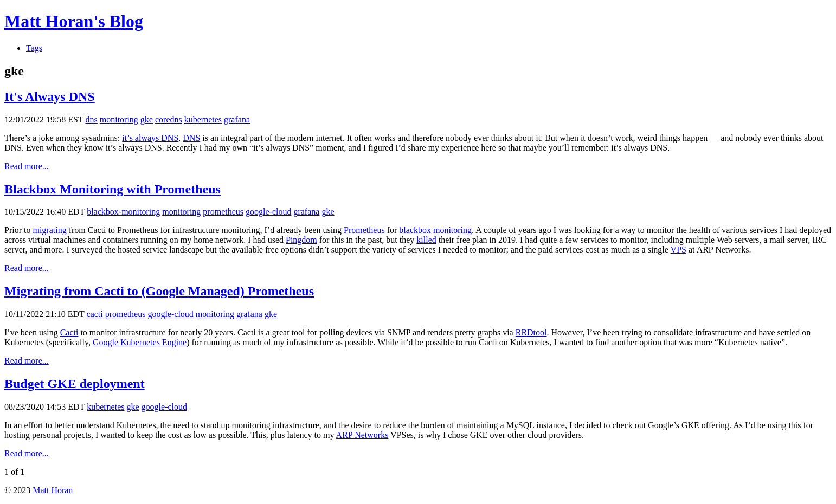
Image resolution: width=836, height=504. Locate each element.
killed (426, 240)
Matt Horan (53, 490)
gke (147, 119)
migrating (49, 230)
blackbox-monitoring (123, 212)
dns (92, 119)
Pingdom (301, 240)
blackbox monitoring (435, 230)
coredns (169, 119)
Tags (34, 48)
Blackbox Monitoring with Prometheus (112, 189)
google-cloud (268, 212)
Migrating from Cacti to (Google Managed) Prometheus (159, 291)
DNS (191, 138)
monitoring (119, 119)
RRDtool (531, 332)
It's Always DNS (50, 96)
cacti (95, 314)
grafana (237, 119)
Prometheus (364, 230)
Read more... (27, 166)
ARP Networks (362, 435)
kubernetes (203, 119)
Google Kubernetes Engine (140, 342)
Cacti (69, 332)
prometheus (223, 212)
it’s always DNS (150, 138)
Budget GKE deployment (75, 384)
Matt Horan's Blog (74, 21)
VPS (679, 250)
